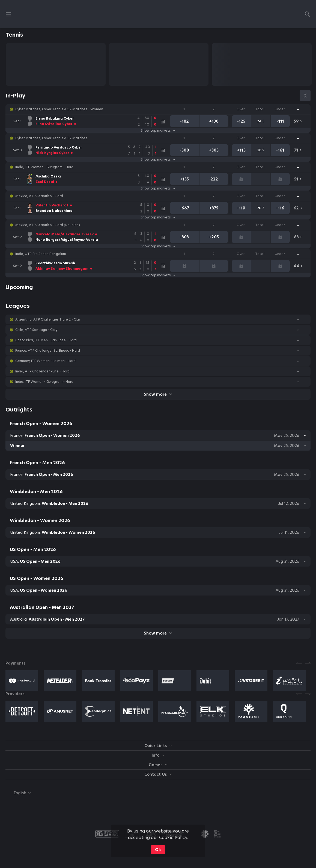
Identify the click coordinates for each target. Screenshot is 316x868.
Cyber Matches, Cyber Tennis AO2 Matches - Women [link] (59, 109)
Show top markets (158, 131)
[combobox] (18, 793)
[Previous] (299, 663)
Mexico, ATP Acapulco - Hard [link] (39, 196)
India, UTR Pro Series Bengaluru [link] (41, 254)
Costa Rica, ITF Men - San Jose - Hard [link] (46, 340)
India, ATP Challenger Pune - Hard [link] (42, 371)
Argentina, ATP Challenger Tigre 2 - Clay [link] (48, 319)
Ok (158, 850)
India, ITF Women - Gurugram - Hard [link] (44, 167)
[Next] (308, 663)
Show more (158, 394)
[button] (158, 109)
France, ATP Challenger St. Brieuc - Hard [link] (48, 351)
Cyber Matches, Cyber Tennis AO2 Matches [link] (51, 138)
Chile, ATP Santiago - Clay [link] (36, 330)
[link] (85, 121)
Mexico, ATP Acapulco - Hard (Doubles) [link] (48, 225)
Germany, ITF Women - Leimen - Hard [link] (45, 361)
